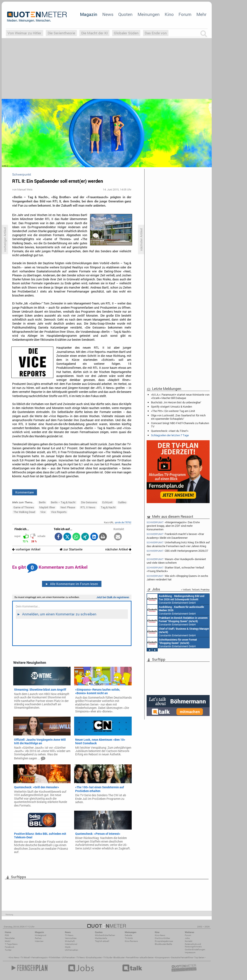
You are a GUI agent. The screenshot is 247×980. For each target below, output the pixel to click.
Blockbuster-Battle (163, 944)
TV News (81, 957)
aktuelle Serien (147, 957)
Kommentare (25, 492)
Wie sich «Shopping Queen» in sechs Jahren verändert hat (177, 578)
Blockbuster (119, 957)
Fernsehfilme (132, 957)
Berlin (42, 502)
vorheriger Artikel (26, 549)
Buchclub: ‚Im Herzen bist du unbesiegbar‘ (176, 402)
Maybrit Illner (47, 507)
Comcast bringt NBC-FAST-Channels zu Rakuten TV (180, 425)
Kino (169, 14)
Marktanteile (101, 938)
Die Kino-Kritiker (162, 938)
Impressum (190, 952)
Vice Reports (59, 512)
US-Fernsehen (72, 950)
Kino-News (160, 935)
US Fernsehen (68, 957)
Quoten (125, 14)
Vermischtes (71, 938)
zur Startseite (71, 549)
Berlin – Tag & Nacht (63, 502)
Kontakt (189, 941)
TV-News (69, 935)
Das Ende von (156, 33)
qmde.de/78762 (123, 522)
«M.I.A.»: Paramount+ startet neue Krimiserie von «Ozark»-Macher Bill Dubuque (180, 396)
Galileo (122, 502)
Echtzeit (107, 502)
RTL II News (88, 507)
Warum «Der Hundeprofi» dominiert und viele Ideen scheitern (176, 561)
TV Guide (108, 957)
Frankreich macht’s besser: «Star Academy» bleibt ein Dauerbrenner (175, 536)
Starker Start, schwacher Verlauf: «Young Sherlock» (175, 569)
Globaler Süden (126, 33)
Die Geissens (89, 502)
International (71, 944)
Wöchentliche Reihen (105, 935)
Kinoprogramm (162, 957)
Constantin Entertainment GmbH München (176, 599)
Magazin (89, 14)
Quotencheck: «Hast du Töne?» (170, 431)
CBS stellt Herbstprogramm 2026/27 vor (177, 552)
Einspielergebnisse (164, 941)
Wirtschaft (70, 941)
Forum (185, 14)
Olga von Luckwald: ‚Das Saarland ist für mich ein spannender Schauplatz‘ (178, 417)
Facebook (10, 947)
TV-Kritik (129, 938)
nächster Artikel (118, 549)
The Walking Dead (24, 512)
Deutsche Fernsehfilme (182, 957)
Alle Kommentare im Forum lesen (72, 584)
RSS (7, 935)
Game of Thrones (24, 507)
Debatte (128, 935)
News (108, 14)
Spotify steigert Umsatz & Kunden (171, 406)
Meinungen (149, 14)
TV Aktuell (25, 957)
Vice (43, 512)
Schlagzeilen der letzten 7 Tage (170, 435)
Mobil (8, 941)
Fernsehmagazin (40, 957)
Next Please (68, 507)
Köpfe (68, 947)
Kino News (14, 957)
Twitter (8, 950)
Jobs (187, 938)
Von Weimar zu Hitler (24, 33)
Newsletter (10, 938)
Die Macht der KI (95, 33)
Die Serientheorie (61, 33)
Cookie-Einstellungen (195, 950)
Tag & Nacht (108, 507)
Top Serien (199, 957)
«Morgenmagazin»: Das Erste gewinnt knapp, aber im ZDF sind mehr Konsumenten (173, 526)
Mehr (201, 14)
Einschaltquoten (94, 957)
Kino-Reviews (131, 941)
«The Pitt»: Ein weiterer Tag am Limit (173, 411)
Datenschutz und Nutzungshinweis (193, 945)
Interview (39, 941)
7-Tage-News (11, 944)
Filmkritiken (55, 957)
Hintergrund (41, 935)
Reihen (38, 938)
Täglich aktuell (102, 941)
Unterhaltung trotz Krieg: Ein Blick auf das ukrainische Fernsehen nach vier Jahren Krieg (178, 544)
